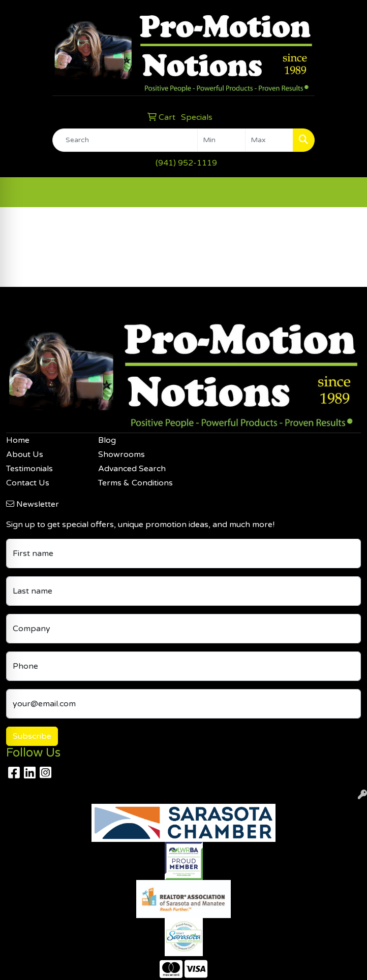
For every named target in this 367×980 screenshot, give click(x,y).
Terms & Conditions (135, 483)
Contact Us (28, 483)
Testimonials (29, 469)
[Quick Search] (125, 140)
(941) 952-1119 (186, 163)
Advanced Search (132, 469)
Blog (107, 440)
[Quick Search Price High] (269, 140)
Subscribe (32, 736)
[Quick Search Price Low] (221, 140)
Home (18, 440)
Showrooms (121, 454)
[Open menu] (347, 192)
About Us (25, 454)
